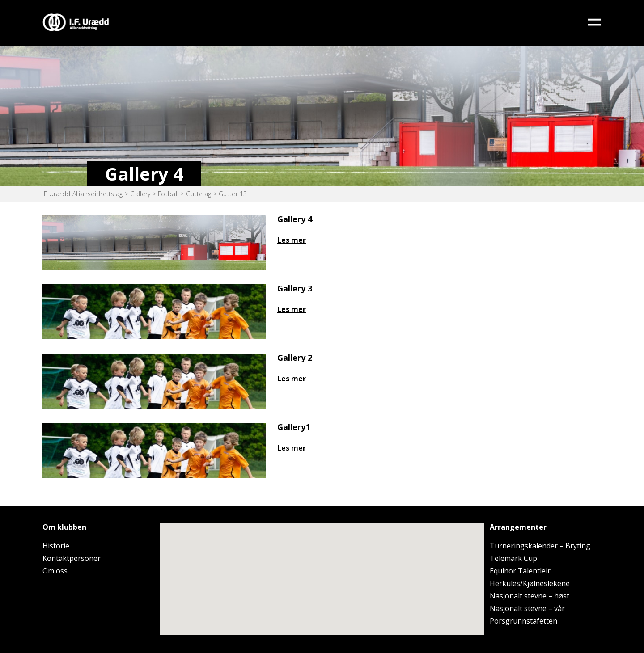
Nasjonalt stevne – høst (530, 596)
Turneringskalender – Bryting (540, 546)
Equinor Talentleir (520, 571)
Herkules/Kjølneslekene (530, 583)
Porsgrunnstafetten (523, 621)
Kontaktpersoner (72, 558)
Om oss (55, 571)
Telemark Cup (513, 558)
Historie (56, 546)
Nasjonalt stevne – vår (527, 608)
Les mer (292, 240)
